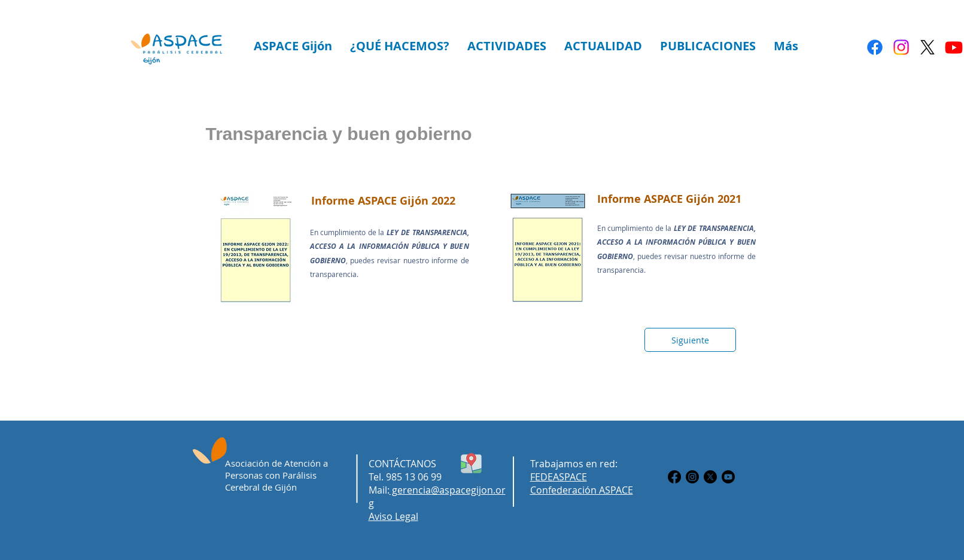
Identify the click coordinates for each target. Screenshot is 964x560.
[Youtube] (954, 47)
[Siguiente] (690, 340)
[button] (293, 46)
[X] (927, 47)
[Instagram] (901, 47)
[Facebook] (875, 47)
